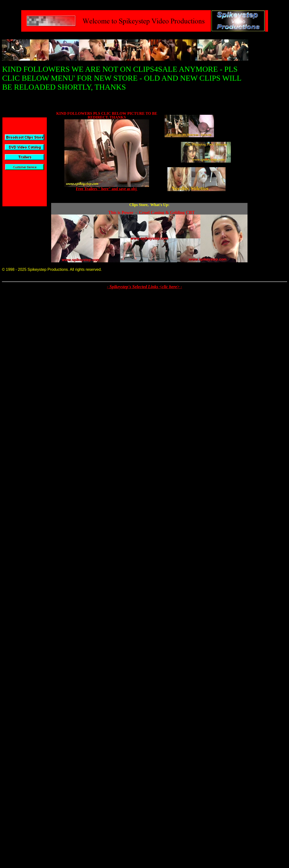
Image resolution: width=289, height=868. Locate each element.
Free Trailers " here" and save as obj (107, 189)
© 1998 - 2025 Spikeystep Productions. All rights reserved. (52, 269)
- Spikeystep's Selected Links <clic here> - (144, 287)
